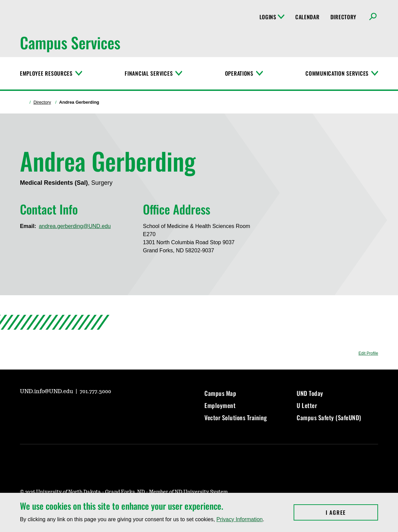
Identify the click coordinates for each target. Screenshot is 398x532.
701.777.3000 (95, 391)
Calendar (307, 17)
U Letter (307, 405)
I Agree (352, 512)
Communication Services (337, 73)
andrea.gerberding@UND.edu (75, 226)
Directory (343, 17)
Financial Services (149, 73)
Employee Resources (46, 73)
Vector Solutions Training (236, 417)
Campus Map (220, 393)
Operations (239, 73)
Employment (220, 405)
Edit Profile (368, 353)
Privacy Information (240, 519)
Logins (272, 17)
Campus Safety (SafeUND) (329, 417)
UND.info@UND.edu (47, 391)
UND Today (310, 393)
